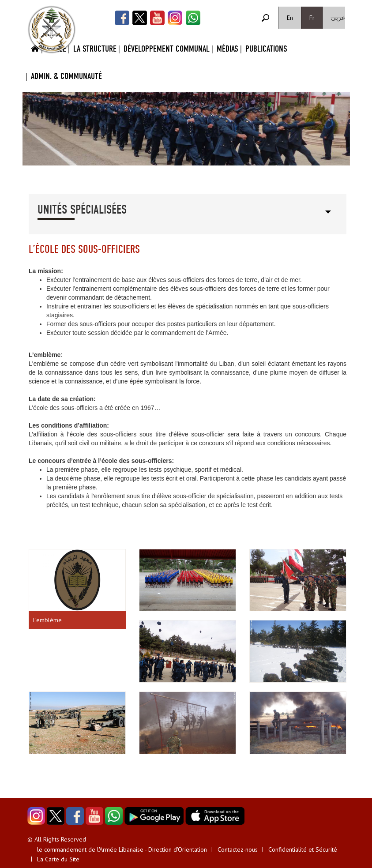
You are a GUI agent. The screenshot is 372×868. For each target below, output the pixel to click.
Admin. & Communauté (66, 76)
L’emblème (47, 620)
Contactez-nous (238, 849)
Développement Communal (167, 49)
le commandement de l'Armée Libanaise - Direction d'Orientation (122, 849)
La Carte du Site (58, 859)
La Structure (95, 49)
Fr (312, 18)
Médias (227, 49)
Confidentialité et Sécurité (303, 849)
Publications (266, 49)
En (290, 18)
